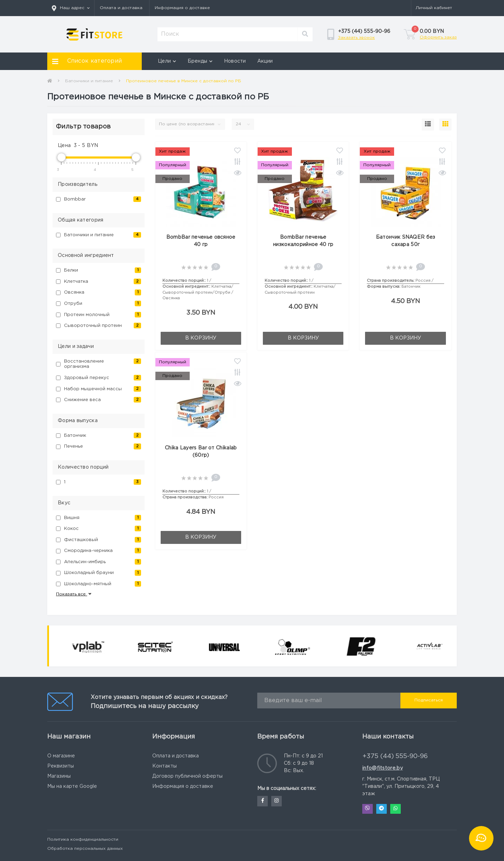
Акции (265, 61)
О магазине (61, 756)
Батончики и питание (89, 81)
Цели (167, 61)
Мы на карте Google (72, 786)
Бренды (200, 61)
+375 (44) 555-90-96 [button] (395, 756)
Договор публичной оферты (187, 776)
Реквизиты (61, 766)
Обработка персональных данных (85, 849)
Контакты (164, 766)
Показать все (74, 594)
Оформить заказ (438, 37)
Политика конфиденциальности (83, 839)
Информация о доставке (182, 8)
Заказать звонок (356, 38)
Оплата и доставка (121, 8)
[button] (71, 8)
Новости (235, 61)
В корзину (201, 338)
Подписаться (429, 700)
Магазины (59, 776)
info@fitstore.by (383, 768)
